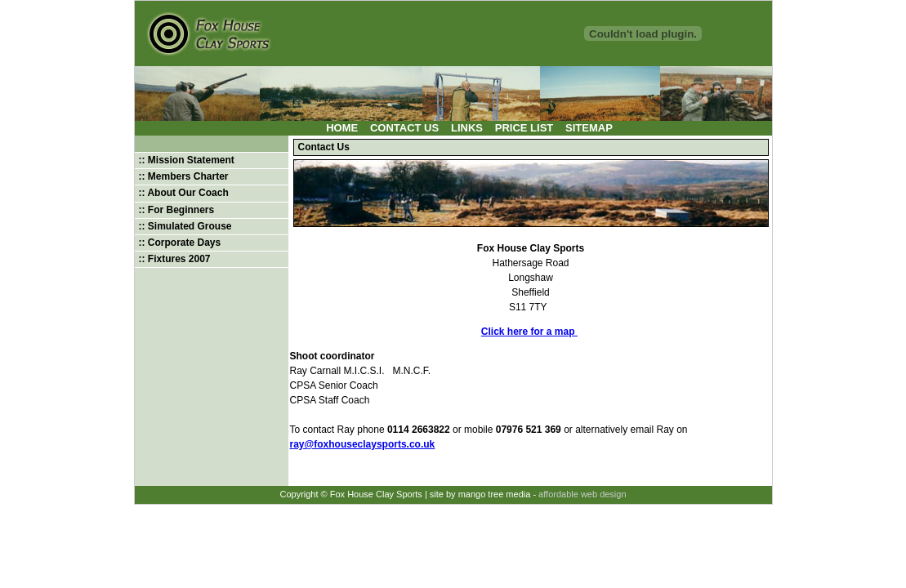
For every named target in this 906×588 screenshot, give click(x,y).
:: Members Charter (184, 176)
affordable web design (582, 494)
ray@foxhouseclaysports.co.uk (363, 444)
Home (342, 128)
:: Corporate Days (180, 243)
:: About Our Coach (184, 193)
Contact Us (404, 128)
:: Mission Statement (187, 160)
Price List (524, 128)
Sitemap (589, 128)
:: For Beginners (177, 210)
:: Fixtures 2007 (175, 259)
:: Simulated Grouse (185, 226)
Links (467, 128)
